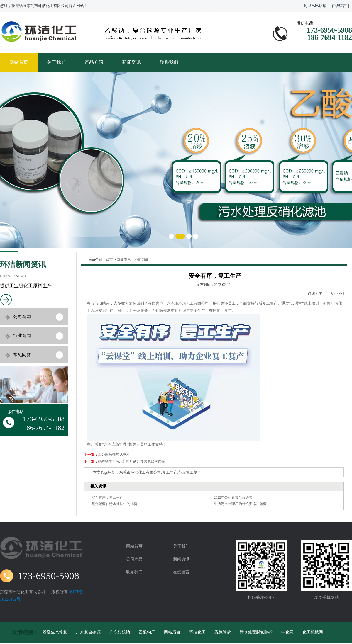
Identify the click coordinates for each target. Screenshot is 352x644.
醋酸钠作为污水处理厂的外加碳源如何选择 (131, 461)
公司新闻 (22, 317)
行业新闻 (22, 336)
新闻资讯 (131, 62)
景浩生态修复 (55, 632)
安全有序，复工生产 (107, 497)
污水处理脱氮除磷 (256, 632)
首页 (109, 260)
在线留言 (339, 6)
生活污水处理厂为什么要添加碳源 (240, 504)
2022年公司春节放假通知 (233, 497)
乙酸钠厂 (147, 632)
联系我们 (169, 62)
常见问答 (22, 355)
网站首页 (19, 62)
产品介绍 (94, 62)
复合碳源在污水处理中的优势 (114, 504)
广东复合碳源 (88, 632)
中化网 (287, 632)
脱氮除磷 (223, 632)
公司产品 (134, 559)
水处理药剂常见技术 (114, 455)
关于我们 (56, 62)
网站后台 (172, 632)
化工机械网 (313, 632)
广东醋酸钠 (120, 632)
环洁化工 (197, 632)
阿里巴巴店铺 (315, 6)
